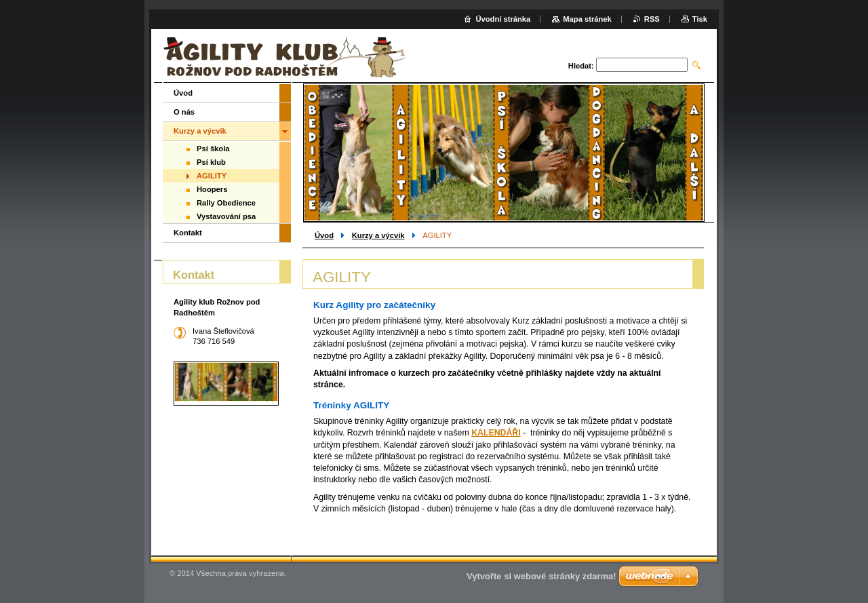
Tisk (700, 19)
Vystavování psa (226, 216)
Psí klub (211, 162)
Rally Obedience (226, 203)
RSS (652, 19)
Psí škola (213, 149)
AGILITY (212, 176)
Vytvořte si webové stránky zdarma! (541, 576)
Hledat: (581, 66)
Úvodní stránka (503, 19)
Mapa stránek (587, 19)
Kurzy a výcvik (378, 235)
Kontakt (188, 233)
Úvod (324, 235)
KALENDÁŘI (496, 433)
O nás (184, 112)
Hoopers (212, 189)
